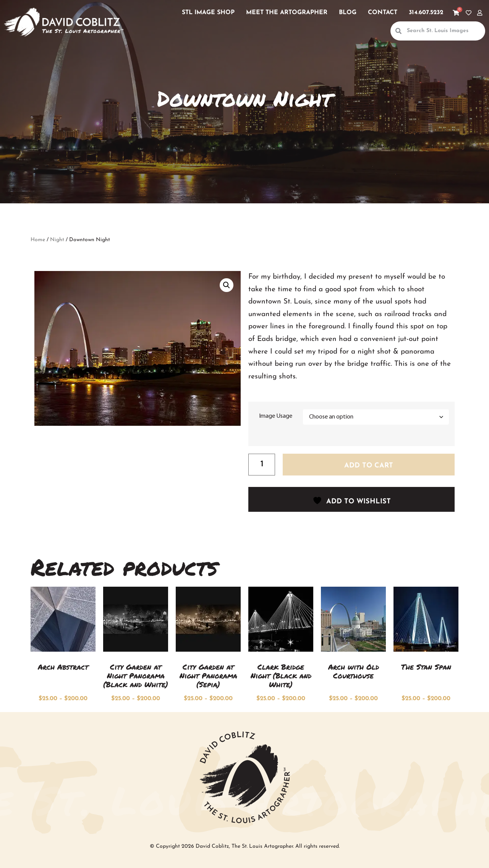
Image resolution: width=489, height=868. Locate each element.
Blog (348, 13)
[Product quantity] (262, 465)
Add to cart (369, 466)
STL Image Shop (208, 13)
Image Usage (276, 416)
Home (38, 240)
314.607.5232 (426, 13)
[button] (227, 285)
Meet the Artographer (287, 13)
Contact (383, 13)
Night (57, 240)
